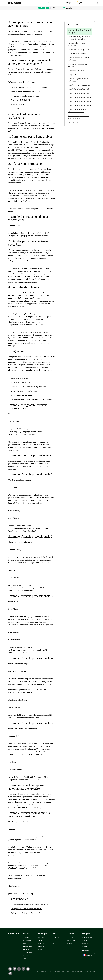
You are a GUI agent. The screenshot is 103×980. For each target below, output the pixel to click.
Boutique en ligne (28, 952)
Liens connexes (73, 122)
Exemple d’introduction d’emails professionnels (79, 59)
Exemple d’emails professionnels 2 (79, 93)
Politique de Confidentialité (62, 971)
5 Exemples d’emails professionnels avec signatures (80, 31)
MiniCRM (41, 943)
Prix (54, 941)
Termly (40, 941)
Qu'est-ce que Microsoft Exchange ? (25, 913)
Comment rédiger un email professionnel (77, 44)
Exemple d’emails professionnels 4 (79, 101)
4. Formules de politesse (76, 71)
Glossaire (70, 943)
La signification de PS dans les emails (26, 909)
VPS (24, 958)
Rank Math (41, 949)
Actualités (85, 943)
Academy (70, 938)
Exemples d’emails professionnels (79, 85)
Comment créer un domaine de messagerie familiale (32, 904)
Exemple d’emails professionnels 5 (79, 105)
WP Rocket (41, 946)
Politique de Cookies (77, 971)
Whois (55, 943)
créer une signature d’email (19, 359)
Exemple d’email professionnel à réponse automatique (79, 117)
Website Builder (28, 946)
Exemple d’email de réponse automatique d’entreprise (77, 111)
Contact (84, 946)
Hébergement (27, 941)
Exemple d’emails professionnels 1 (79, 89)
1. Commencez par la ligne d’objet (79, 50)
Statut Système (57, 938)
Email (25, 943)
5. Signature (72, 75)
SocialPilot (41, 938)
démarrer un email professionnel (26, 169)
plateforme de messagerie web (25, 357)
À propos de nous (87, 938)
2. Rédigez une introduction (77, 54)
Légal (37, 971)
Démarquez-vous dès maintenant (22, 82)
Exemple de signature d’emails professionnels (78, 80)
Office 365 (26, 955)
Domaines (26, 938)
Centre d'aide (71, 941)
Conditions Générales (46, 971)
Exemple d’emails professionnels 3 (79, 97)
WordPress (26, 949)
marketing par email (44, 158)
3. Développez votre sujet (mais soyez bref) (78, 65)
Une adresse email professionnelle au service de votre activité (79, 38)
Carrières (85, 941)
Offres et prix (52, 3)
